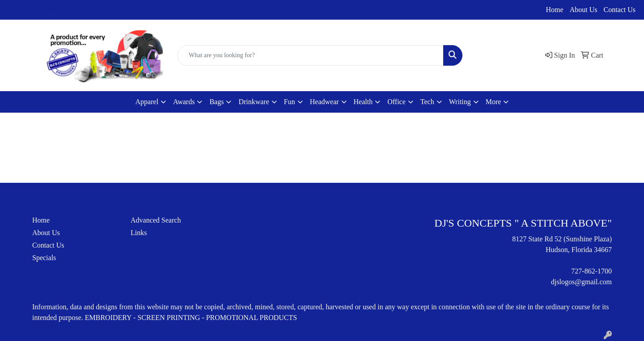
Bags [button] (216, 102)
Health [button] (363, 102)
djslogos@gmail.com (95, 10)
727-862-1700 (31, 10)
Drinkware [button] (254, 102)
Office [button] (396, 102)
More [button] (494, 102)
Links (139, 233)
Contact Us (619, 10)
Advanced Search (156, 220)
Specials (44, 258)
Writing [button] (460, 102)
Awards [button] (184, 102)
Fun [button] (290, 102)
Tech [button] (427, 102)
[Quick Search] (310, 55)
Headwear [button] (324, 102)
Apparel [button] (147, 102)
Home (555, 10)
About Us (584, 10)
